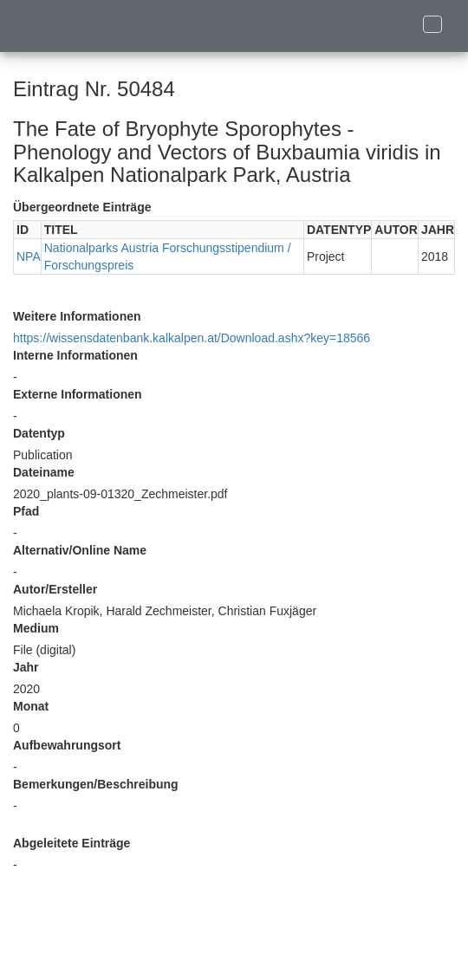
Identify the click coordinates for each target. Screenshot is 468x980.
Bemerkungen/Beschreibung (96, 784)
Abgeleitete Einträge (71, 843)
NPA (29, 256)
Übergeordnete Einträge (82, 207)
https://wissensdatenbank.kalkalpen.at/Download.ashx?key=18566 (192, 338)
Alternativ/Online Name (80, 550)
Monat (31, 706)
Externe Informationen (78, 394)
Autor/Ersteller (55, 589)
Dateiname (44, 472)
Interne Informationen (75, 355)
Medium (36, 628)
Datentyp (39, 433)
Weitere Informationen (77, 316)
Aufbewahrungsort (67, 745)
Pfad (26, 511)
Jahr (26, 667)
